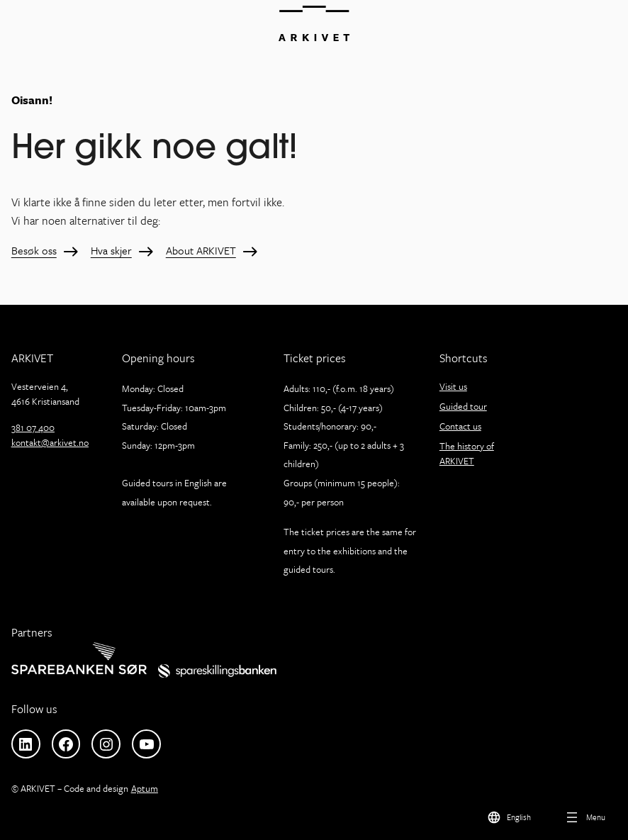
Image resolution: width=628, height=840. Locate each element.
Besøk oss (34, 251)
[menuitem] (509, 817)
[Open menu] (584, 817)
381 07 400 (33, 427)
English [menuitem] (519, 817)
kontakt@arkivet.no (50, 442)
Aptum (145, 788)
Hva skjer (111, 251)
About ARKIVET (201, 251)
